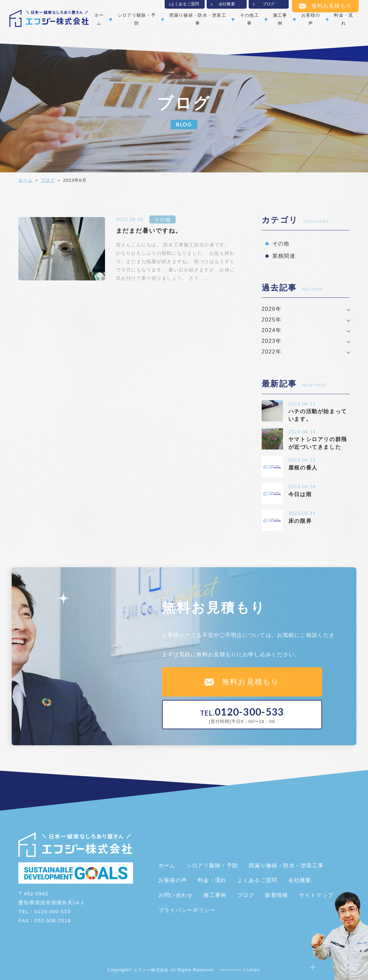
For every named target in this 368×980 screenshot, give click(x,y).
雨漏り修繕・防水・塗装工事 (198, 19)
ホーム (99, 19)
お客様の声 (311, 19)
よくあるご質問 (185, 4)
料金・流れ (343, 19)
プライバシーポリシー (187, 910)
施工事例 (280, 19)
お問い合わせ (176, 895)
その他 (162, 220)
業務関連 (284, 256)
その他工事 (249, 19)
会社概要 (227, 4)
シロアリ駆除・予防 (137, 19)
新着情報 (276, 895)
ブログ (269, 4)
